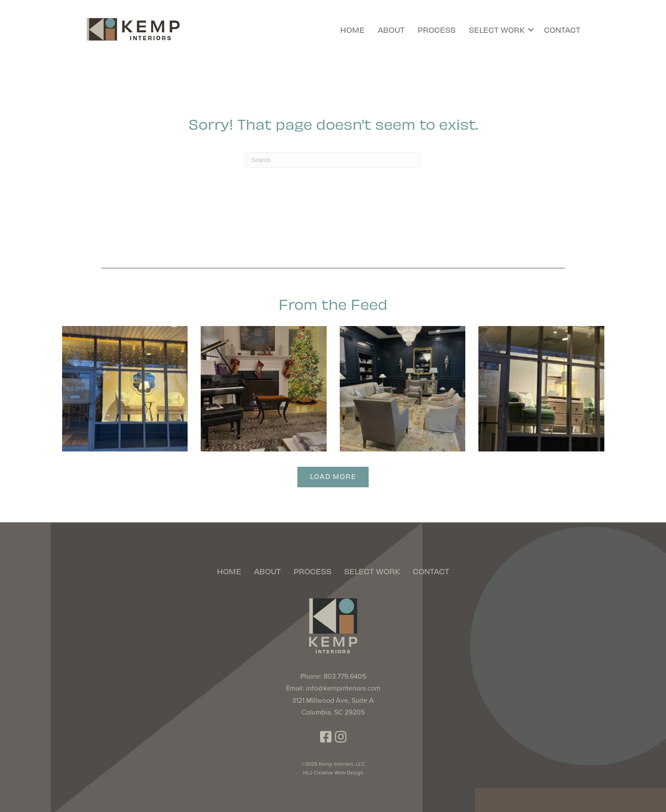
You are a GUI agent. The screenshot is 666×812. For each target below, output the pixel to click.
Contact (562, 29)
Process (437, 29)
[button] (531, 30)
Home (352, 29)
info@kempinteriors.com (343, 688)
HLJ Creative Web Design (333, 773)
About (391, 29)
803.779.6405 (345, 677)
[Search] (333, 160)
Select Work (497, 29)
